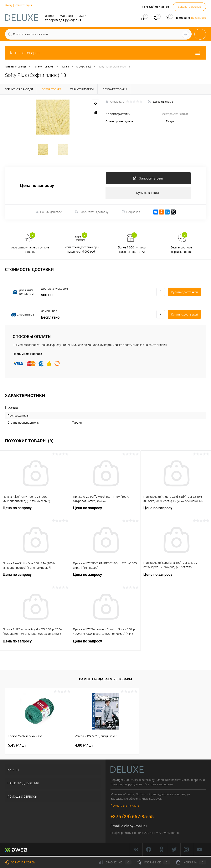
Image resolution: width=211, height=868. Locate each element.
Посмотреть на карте (125, 806)
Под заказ (131, 213)
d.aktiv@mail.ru (134, 827)
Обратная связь (20, 862)
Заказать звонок (189, 7)
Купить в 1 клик (148, 194)
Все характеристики (174, 114)
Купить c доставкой (184, 293)
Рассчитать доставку (92, 213)
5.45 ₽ (17, 746)
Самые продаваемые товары (105, 680)
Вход (8, 5)
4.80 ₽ (84, 746)
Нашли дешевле (49, 213)
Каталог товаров (105, 53)
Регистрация (24, 5)
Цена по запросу (37, 186)
